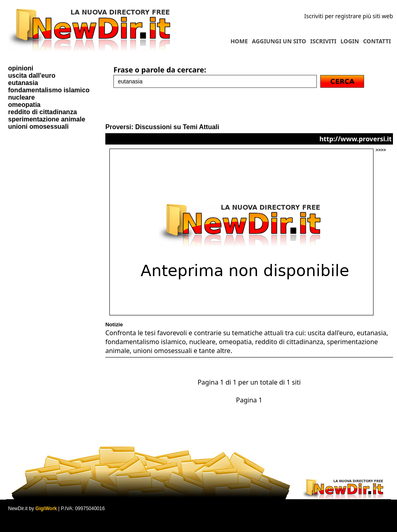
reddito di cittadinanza (43, 112)
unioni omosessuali (38, 127)
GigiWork (46, 509)
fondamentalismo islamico (49, 90)
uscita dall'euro (32, 76)
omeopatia (24, 105)
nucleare (21, 97)
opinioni (21, 68)
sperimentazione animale (47, 119)
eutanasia (23, 83)
